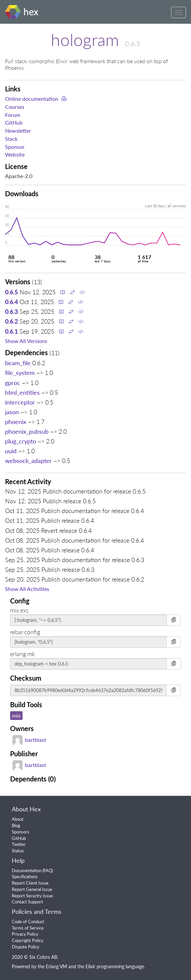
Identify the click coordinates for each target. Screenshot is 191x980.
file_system (20, 373)
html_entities (22, 392)
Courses (15, 107)
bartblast (29, 740)
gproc (13, 383)
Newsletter (18, 131)
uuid (11, 451)
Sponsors (21, 832)
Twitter (19, 844)
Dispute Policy (26, 947)
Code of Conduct (28, 922)
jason (12, 412)
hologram (85, 40)
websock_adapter (28, 461)
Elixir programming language (115, 966)
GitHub (14, 122)
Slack (11, 139)
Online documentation (32, 99)
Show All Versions (26, 341)
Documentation (27, 870)
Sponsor (15, 147)
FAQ (48, 870)
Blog (16, 825)
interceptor (20, 402)
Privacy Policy (25, 934)
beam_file (18, 363)
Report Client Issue (30, 883)
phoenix (16, 422)
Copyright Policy (28, 940)
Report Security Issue (32, 896)
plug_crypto (21, 441)
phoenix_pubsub (27, 431)
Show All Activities (27, 589)
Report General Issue (32, 889)
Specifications (25, 877)
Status (18, 851)
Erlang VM (56, 966)
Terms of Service (28, 928)
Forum (13, 115)
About (18, 819)
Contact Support (27, 902)
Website (15, 154)
